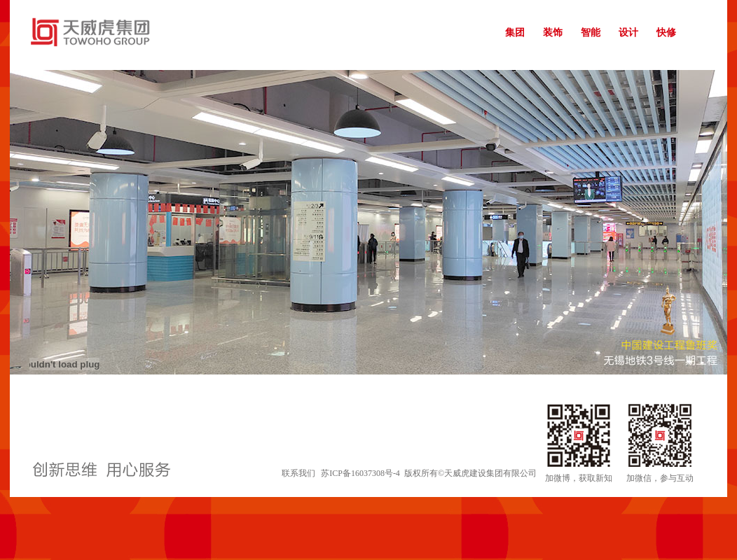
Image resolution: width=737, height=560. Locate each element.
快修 (666, 33)
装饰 (553, 33)
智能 (591, 33)
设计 (628, 33)
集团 (515, 33)
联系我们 (298, 473)
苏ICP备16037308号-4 (360, 473)
